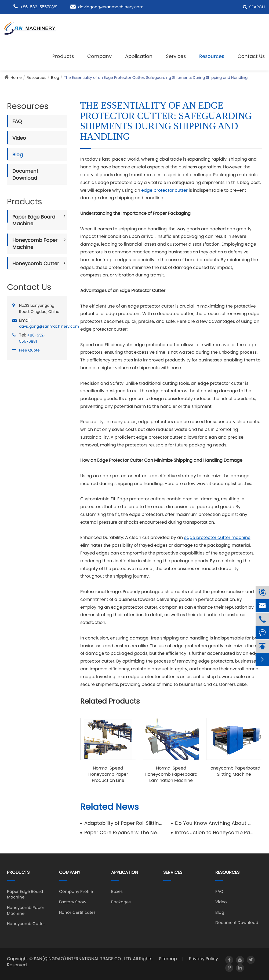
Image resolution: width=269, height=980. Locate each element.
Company (99, 56)
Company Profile (76, 891)
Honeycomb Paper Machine (35, 244)
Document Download (25, 174)
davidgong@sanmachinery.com (111, 7)
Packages (121, 902)
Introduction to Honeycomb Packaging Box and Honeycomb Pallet (214, 832)
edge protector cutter (164, 190)
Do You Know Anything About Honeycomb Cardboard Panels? (214, 823)
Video (19, 138)
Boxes (117, 891)
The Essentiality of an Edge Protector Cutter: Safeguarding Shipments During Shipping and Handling (156, 77)
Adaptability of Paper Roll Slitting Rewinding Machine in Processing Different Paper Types (123, 823)
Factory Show (73, 902)
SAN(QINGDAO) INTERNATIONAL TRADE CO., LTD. (83, 959)
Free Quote (29, 350)
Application (139, 56)
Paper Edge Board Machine (34, 220)
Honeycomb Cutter (36, 263)
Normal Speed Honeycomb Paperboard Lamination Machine (171, 774)
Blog (55, 77)
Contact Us (251, 56)
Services (176, 56)
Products (63, 56)
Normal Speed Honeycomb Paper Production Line (108, 774)
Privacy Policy (203, 959)
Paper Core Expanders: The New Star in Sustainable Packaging (123, 832)
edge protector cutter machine (217, 537)
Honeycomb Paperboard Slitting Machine (234, 771)
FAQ (17, 121)
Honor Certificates (77, 912)
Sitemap (168, 959)
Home (16, 77)
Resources (212, 56)
